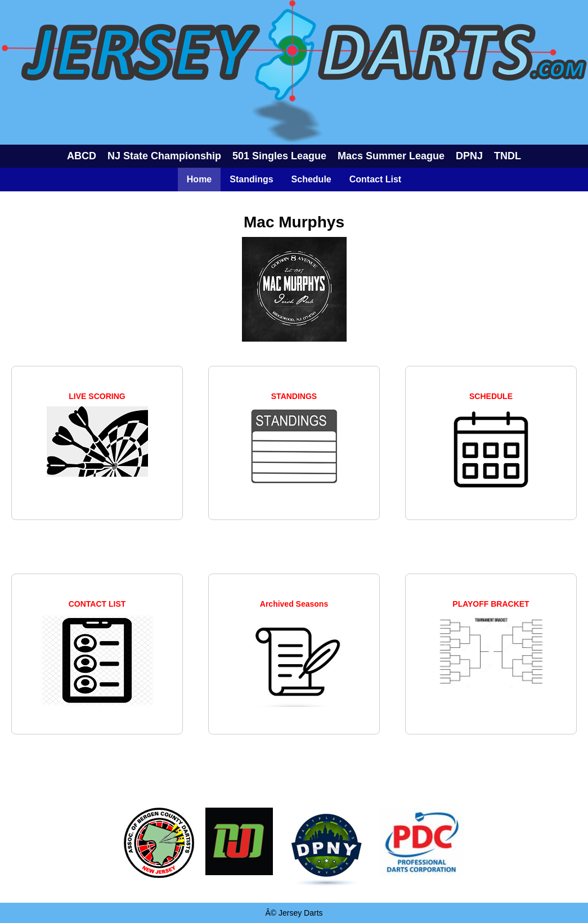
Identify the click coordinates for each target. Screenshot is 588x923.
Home (199, 179)
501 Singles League (279, 156)
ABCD (82, 156)
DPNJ (469, 156)
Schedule (311, 179)
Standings (251, 179)
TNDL (508, 156)
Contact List (375, 179)
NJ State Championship (164, 156)
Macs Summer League (391, 156)
